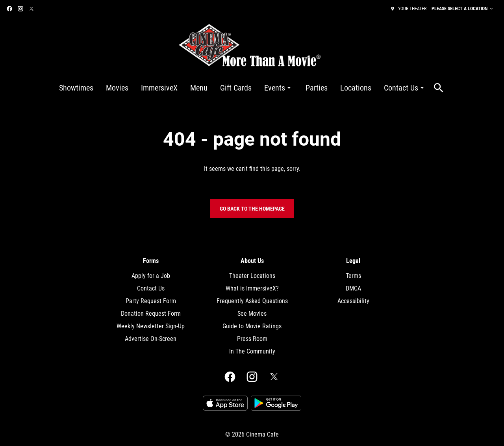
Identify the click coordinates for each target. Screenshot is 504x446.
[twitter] (31, 9)
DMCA (353, 288)
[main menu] (243, 88)
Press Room (252, 339)
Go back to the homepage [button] (252, 209)
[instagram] (20, 9)
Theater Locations (252, 276)
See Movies (252, 314)
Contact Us (151, 288)
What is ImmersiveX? (252, 288)
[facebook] (9, 9)
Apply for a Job (151, 276)
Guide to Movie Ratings (252, 326)
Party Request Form (151, 301)
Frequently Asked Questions (252, 301)
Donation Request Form (151, 314)
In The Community (252, 351)
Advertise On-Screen (151, 339)
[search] (439, 88)
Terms (353, 276)
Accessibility (353, 301)
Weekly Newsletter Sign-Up (151, 326)
